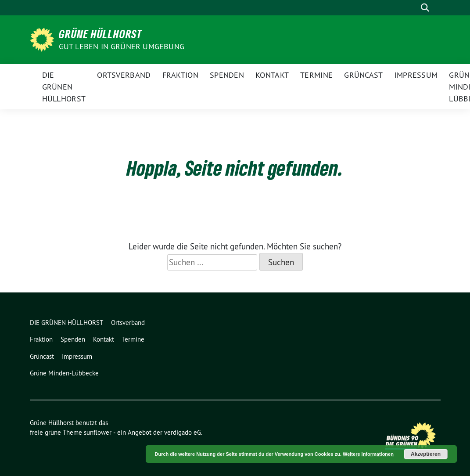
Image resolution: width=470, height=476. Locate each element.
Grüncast (363, 75)
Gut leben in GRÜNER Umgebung (122, 46)
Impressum (416, 75)
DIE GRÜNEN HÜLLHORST (64, 87)
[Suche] (413, 8)
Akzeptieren (426, 454)
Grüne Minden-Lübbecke (64, 373)
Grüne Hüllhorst (100, 34)
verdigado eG (183, 432)
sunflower (98, 432)
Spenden (227, 75)
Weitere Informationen (368, 454)
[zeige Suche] (425, 8)
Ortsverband (124, 75)
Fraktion (180, 75)
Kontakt (272, 75)
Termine (316, 75)
